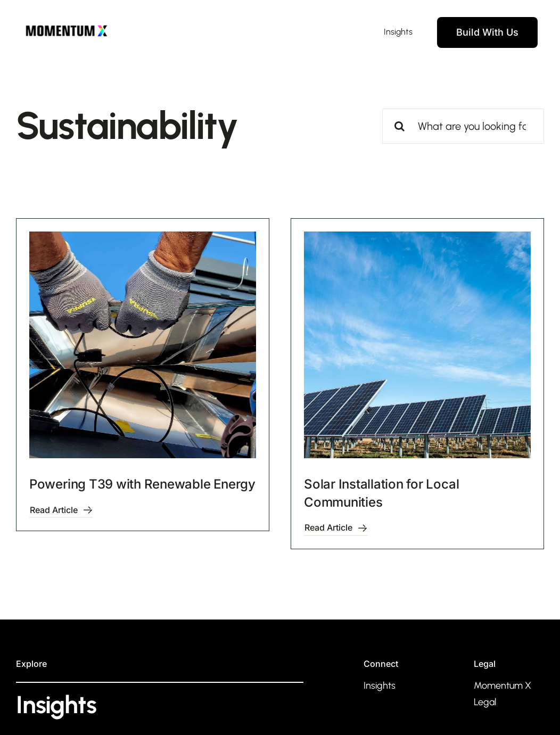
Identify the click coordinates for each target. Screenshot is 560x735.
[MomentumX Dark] (67, 24)
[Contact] (487, 32)
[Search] (400, 126)
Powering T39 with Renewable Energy (142, 484)
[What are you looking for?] (463, 126)
